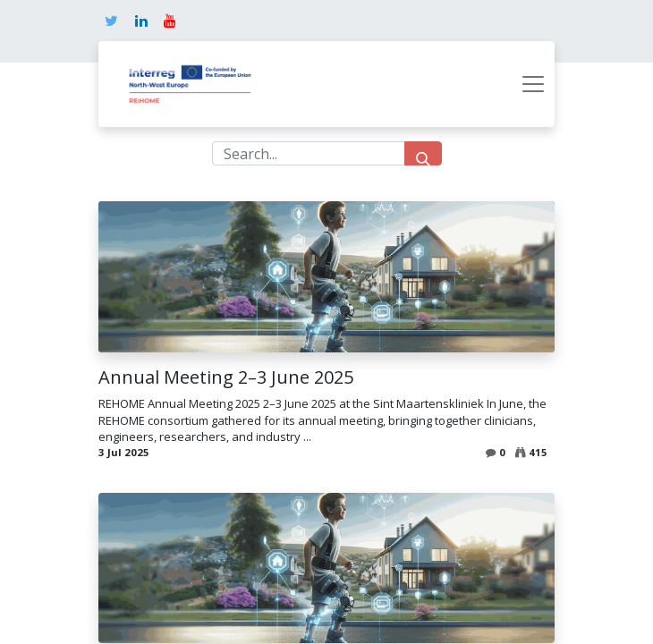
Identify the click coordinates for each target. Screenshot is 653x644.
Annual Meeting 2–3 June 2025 (226, 377)
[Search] (423, 153)
